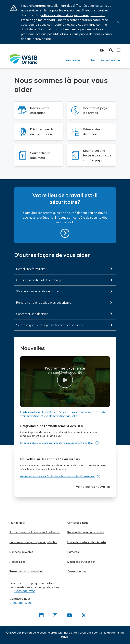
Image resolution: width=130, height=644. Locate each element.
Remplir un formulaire (31, 269)
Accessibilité (17, 562)
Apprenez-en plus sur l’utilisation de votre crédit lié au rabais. (57, 476)
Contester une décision (32, 314)
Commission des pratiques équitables (33, 542)
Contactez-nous (78, 523)
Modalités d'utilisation (81, 562)
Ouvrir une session (103, 60)
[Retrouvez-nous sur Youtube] (69, 616)
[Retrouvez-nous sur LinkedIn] (41, 616)
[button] (65, 380)
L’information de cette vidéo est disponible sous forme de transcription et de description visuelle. (63, 414)
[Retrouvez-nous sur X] (84, 616)
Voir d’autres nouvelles (93, 487)
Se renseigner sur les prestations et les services (49, 325)
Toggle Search (111, 50)
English (102, 50)
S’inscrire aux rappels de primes (38, 291)
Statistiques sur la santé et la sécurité (34, 532)
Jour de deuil (17, 523)
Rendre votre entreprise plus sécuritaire (44, 302)
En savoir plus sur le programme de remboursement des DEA (57, 443)
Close (118, 22)
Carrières (73, 552)
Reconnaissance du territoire (86, 532)
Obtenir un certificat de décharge (39, 280)
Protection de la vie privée (26, 571)
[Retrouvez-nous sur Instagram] (55, 616)
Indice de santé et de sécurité (87, 542)
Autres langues (77, 571)
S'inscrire (70, 60)
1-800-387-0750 (24, 591)
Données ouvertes (21, 552)
